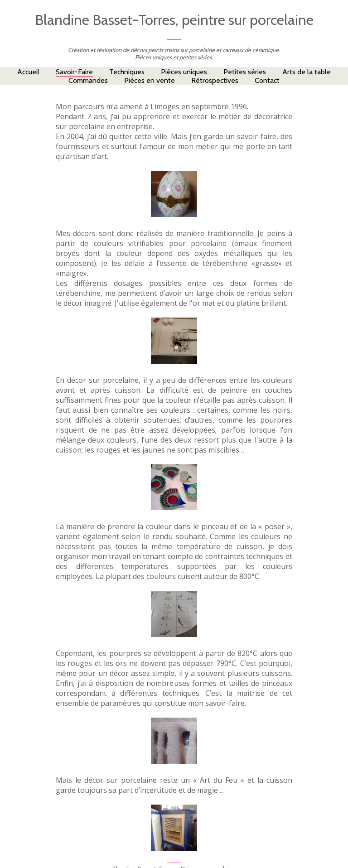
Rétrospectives (215, 80)
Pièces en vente (150, 80)
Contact (267, 80)
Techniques (127, 72)
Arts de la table (307, 72)
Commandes (88, 80)
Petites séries (245, 72)
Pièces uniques (184, 72)
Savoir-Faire (74, 72)
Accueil (28, 72)
